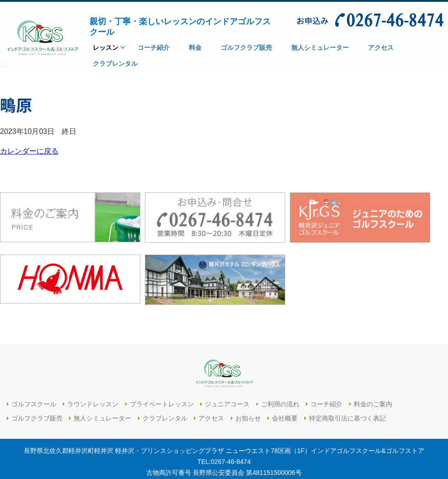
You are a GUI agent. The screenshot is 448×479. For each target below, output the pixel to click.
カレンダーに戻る (29, 151)
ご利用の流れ (280, 404)
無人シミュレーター (102, 418)
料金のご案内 (373, 404)
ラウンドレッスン (93, 404)
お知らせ (248, 418)
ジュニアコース (227, 404)
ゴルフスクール (34, 404)
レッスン (106, 50)
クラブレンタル (165, 418)
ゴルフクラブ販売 (37, 418)
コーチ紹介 (326, 404)
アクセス (211, 418)
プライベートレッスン (162, 404)
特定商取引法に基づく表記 (347, 418)
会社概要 (285, 418)
